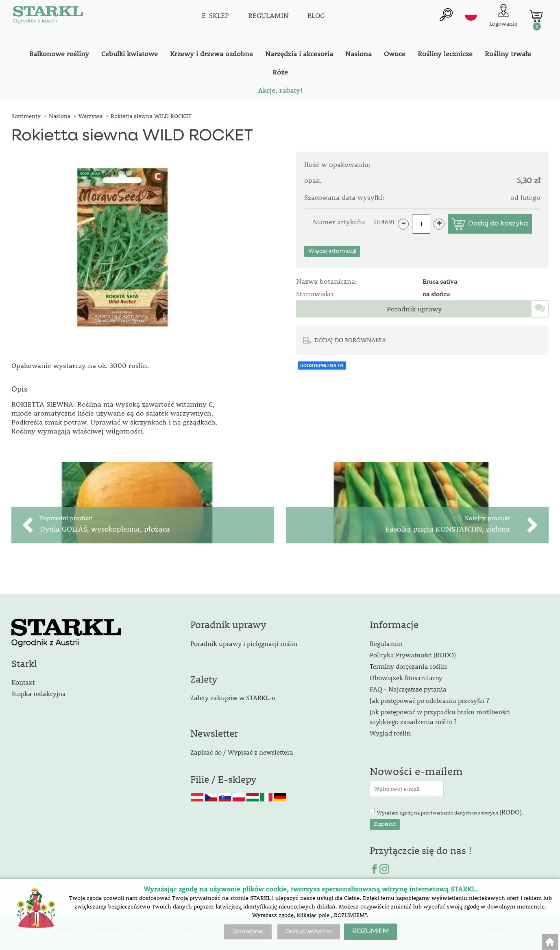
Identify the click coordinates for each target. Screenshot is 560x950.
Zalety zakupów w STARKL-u (233, 697)
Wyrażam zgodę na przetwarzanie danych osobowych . (450, 812)
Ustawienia (248, 932)
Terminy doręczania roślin (408, 666)
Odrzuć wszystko (309, 932)
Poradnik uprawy (414, 309)
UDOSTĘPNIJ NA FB (322, 366)
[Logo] (48, 16)
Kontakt (23, 682)
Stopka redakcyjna (39, 693)
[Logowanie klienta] (503, 16)
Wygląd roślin (390, 733)
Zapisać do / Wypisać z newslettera (242, 752)
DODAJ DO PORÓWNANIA (350, 340)
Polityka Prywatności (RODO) (413, 655)
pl (471, 15)
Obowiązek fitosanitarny (406, 677)
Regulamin (386, 643)
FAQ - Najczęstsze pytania (408, 689)
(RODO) (511, 812)
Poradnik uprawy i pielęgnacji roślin (244, 643)
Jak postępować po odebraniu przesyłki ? (429, 700)
